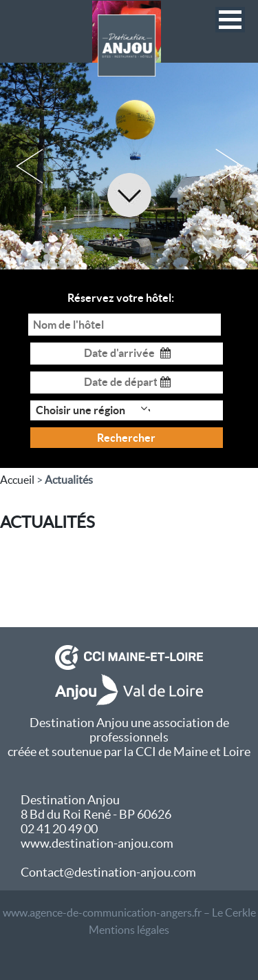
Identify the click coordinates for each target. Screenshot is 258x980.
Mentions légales (129, 930)
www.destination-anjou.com (97, 843)
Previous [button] (29, 166)
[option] (129, 166)
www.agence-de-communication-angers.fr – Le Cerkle (129, 912)
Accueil (17, 480)
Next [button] (229, 166)
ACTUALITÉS (47, 522)
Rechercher (126, 438)
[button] (230, 20)
